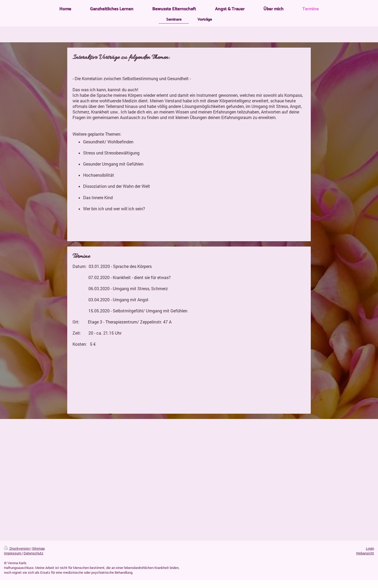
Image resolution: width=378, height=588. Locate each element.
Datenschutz (33, 553)
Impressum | (13, 553)
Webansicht (365, 553)
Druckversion (17, 548)
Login (370, 548)
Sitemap (38, 548)
